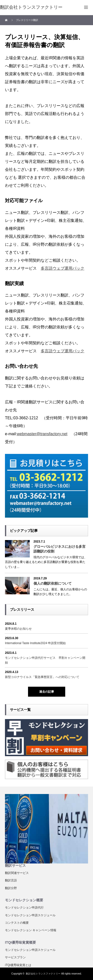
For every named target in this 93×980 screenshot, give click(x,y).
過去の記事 (47, 692)
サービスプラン (15, 957)
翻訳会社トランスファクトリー (43, 974)
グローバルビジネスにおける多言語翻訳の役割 (60, 549)
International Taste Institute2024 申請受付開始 (35, 643)
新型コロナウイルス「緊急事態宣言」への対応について (42, 677)
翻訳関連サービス (17, 873)
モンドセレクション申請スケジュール (30, 915)
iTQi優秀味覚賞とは (18, 965)
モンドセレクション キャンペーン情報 (31, 930)
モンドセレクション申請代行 (24, 908)
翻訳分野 (11, 888)
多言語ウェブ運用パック (62, 268)
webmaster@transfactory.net (42, 434)
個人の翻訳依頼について (53, 583)
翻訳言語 (11, 880)
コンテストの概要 (17, 923)
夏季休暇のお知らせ (18, 629)
